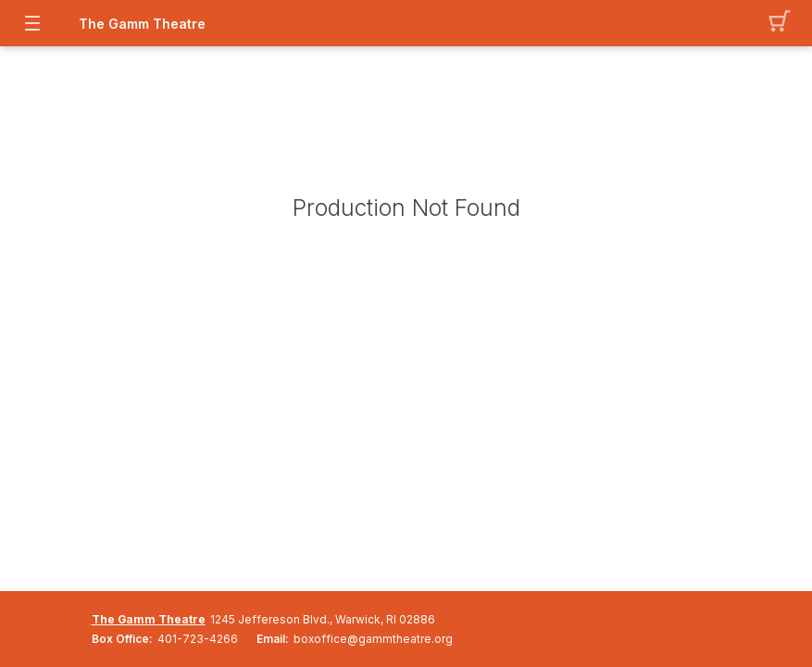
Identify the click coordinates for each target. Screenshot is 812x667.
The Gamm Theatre (142, 24)
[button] (780, 23)
